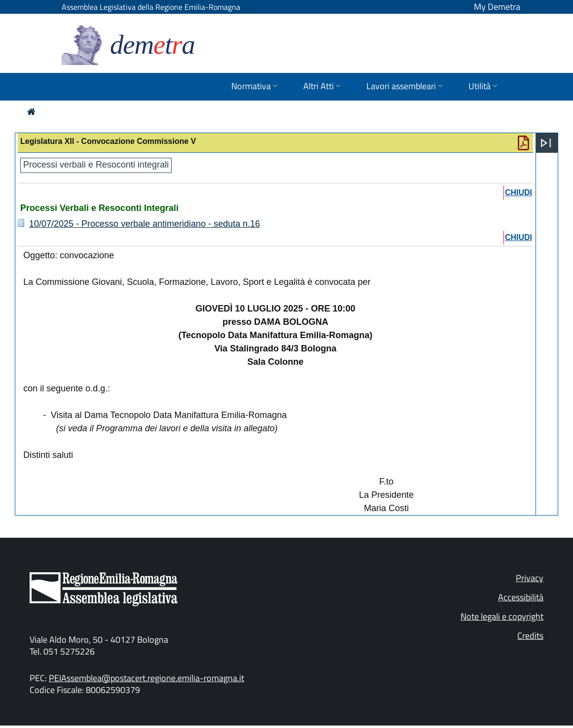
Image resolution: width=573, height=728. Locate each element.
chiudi (519, 192)
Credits (530, 636)
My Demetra (497, 7)
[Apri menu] (546, 143)
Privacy (530, 578)
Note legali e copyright (502, 616)
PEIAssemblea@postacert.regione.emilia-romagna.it (146, 678)
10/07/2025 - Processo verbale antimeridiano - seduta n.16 (144, 224)
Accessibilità (521, 597)
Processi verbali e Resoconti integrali (96, 165)
